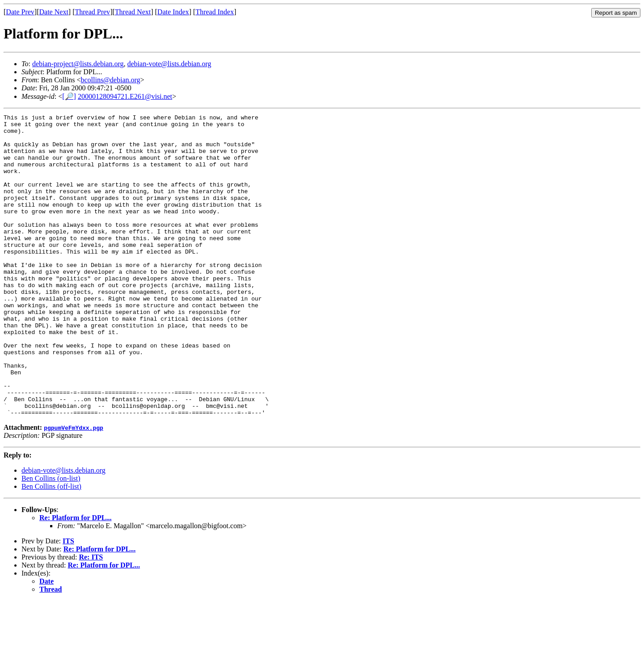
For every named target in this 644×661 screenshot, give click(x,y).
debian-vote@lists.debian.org (169, 64)
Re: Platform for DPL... (75, 578)
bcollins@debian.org (110, 80)
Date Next (54, 12)
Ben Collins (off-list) (51, 547)
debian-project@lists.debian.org (78, 64)
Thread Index (215, 12)
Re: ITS (91, 617)
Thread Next (133, 12)
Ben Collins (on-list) (51, 539)
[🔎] (69, 96)
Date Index (173, 12)
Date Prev (20, 12)
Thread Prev (92, 12)
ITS (68, 601)
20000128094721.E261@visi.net (125, 96)
